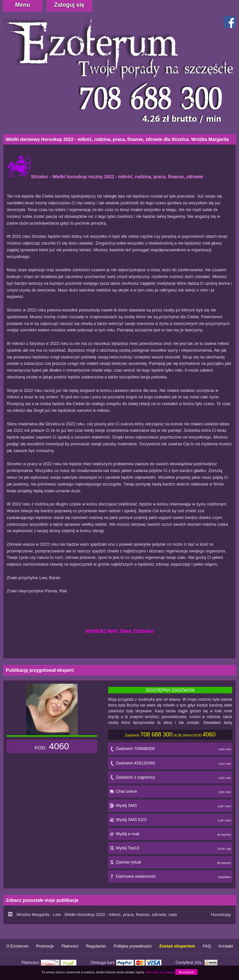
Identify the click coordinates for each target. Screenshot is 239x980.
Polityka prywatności (133, 946)
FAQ (207, 946)
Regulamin (96, 946)
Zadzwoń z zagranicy (170, 779)
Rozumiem (186, 972)
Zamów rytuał (170, 864)
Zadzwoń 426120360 (170, 765)
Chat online (170, 793)
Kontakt (226, 946)
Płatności (70, 946)
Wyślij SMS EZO (170, 821)
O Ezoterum (17, 946)
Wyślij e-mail (170, 835)
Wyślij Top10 (170, 850)
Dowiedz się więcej (160, 972)
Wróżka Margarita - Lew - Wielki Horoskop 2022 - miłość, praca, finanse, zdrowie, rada (97, 915)
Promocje (45, 946)
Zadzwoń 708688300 (170, 750)
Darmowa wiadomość (170, 878)
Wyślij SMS (170, 807)
